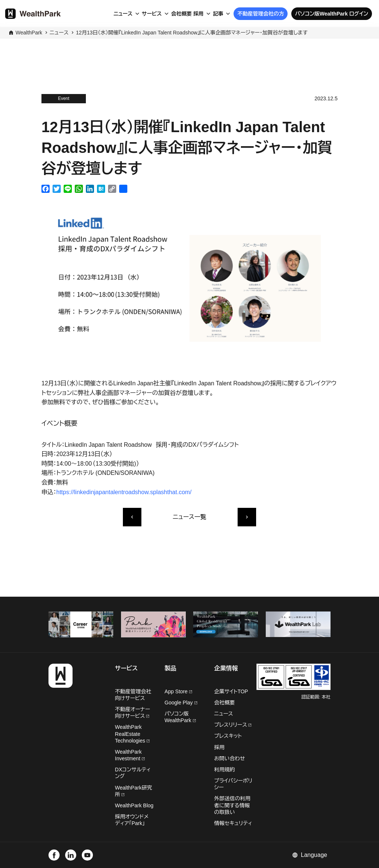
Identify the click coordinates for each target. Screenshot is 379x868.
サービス (152, 14)
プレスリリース (233, 725)
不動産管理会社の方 (261, 14)
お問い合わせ (230, 758)
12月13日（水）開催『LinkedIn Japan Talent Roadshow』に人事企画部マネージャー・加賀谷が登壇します (192, 33)
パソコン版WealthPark (180, 717)
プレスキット (228, 736)
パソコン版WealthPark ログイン (332, 14)
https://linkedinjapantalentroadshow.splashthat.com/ (124, 492)
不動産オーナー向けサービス (133, 713)
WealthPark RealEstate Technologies (133, 734)
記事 (218, 14)
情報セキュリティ (233, 823)
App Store (178, 691)
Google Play (181, 703)
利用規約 (225, 770)
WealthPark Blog (134, 805)
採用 (198, 14)
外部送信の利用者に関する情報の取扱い (232, 805)
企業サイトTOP (231, 691)
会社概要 (181, 14)
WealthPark (29, 33)
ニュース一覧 (189, 517)
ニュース (123, 14)
